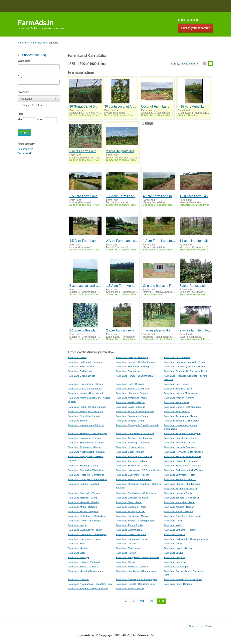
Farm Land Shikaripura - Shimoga (85, 411)
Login (181, 20)
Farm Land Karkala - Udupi (178, 388)
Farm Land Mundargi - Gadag (83, 465)
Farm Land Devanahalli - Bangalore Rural (185, 371)
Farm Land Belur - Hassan (82, 367)
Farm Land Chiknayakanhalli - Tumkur (183, 470)
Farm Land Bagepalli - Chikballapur (86, 470)
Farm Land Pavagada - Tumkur (84, 493)
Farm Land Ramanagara (176, 566)
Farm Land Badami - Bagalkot (83, 484)
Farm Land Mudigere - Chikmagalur (182, 433)
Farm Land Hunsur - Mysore (178, 511)
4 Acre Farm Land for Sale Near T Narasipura (159, 196)
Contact (209, 626)
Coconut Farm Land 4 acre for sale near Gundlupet (157, 106)
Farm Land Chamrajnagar (129, 530)
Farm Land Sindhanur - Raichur (180, 530)
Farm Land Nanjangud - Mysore (132, 516)
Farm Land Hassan (126, 544)
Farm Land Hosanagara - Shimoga (86, 425)
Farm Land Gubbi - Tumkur (130, 452)
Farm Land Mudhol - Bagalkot (83, 511)
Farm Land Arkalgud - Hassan (179, 443)
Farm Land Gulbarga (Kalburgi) (84, 562)
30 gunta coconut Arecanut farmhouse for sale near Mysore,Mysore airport (120, 106)
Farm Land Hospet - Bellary (178, 548)
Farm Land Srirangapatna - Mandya (182, 465)
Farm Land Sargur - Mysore (130, 588)
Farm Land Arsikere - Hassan (179, 507)
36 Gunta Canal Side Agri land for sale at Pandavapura (85, 106)
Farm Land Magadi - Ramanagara (85, 571)
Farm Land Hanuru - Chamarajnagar (135, 376)
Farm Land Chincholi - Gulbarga (180, 461)
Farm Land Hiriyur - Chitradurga (84, 521)
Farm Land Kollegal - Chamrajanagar (135, 521)
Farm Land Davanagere (128, 371)
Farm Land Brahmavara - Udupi (132, 465)
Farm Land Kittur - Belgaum (178, 584)
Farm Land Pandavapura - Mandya (134, 456)
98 (142, 601)
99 (151, 601)
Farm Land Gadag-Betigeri (82, 376)
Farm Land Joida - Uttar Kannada (85, 388)
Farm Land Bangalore (175, 562)
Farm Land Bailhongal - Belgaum (85, 362)
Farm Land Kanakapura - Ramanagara (136, 571)
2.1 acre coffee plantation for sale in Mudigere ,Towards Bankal (85, 330)
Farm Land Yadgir (173, 525)
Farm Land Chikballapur (80, 371)
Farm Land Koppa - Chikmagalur (181, 393)
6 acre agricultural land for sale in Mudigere (85, 286)
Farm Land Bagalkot (174, 534)
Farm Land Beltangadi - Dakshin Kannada (137, 425)
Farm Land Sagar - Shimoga (130, 407)
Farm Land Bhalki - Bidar (129, 502)
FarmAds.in (36, 23)
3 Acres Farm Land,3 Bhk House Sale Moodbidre (85, 151)
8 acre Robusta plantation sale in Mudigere (196, 286)
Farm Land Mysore (126, 562)
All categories (25, 149)
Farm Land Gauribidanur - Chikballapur (136, 493)
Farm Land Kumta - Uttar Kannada (134, 479)
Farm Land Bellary (77, 357)
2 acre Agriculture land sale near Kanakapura (122, 330)
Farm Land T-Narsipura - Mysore (181, 416)
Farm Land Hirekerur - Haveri (131, 447)
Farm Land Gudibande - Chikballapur (135, 433)
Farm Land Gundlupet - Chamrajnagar (88, 479)
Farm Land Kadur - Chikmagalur (132, 388)
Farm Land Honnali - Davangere (180, 447)
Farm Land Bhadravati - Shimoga (133, 367)
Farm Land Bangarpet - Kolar (131, 507)
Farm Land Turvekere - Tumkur (132, 566)
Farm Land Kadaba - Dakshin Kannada (88, 588)
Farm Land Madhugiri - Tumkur (180, 479)
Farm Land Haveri (173, 521)
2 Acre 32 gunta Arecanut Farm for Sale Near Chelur (122, 151)
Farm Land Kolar (77, 544)
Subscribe (193, 20)
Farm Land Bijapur (173, 553)
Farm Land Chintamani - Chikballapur (87, 534)
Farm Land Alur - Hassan (177, 357)
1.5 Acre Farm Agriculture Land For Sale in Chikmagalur (122, 286)
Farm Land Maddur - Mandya (179, 398)
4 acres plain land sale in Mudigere (159, 330)
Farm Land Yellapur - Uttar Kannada (182, 456)
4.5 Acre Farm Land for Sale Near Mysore (85, 241)
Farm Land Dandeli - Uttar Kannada (182, 407)
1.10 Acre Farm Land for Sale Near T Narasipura (196, 196)
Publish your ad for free (196, 28)
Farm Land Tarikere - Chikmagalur (181, 498)
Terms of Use (196, 626)
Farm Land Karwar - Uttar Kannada (86, 393)
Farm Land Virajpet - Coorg (130, 421)
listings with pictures (33, 105)
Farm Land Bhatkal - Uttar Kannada (182, 484)
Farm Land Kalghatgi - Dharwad (132, 443)
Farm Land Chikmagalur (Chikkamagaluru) (186, 539)
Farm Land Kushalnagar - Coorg (180, 438)
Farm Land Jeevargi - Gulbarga (132, 461)
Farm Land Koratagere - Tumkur (85, 438)
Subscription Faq (34, 55)
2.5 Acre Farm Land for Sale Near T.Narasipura (85, 196)
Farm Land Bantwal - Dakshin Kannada (136, 362)
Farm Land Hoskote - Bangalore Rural (135, 584)
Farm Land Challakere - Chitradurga (182, 516)
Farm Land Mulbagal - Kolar (130, 511)
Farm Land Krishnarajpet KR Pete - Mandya (138, 470)
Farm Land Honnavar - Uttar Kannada (183, 452)
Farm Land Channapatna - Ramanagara (136, 579)
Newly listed (188, 64)
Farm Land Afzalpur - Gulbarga (132, 357)
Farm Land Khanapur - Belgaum (132, 393)
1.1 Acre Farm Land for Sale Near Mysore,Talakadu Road (122, 196)
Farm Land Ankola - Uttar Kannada (134, 438)
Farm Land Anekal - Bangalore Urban (183, 579)
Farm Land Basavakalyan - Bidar (85, 530)
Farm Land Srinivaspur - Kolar (179, 475)
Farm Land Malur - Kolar (176, 402)
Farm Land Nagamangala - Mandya (86, 452)
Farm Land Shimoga (78, 557)
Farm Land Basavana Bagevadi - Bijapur (185, 362)
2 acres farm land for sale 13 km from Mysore (196, 330)
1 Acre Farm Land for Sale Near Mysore (159, 241)
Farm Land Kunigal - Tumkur (179, 493)
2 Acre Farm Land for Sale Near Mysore (122, 241)
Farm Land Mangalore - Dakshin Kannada (137, 557)
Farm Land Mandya (78, 548)
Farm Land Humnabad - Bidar (179, 502)
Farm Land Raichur (126, 553)
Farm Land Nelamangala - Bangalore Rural (90, 584)
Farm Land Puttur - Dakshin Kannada (87, 407)
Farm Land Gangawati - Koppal (132, 539)
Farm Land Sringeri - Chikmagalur (181, 421)
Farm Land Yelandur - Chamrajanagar (87, 433)
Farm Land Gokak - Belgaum (131, 534)
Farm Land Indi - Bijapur (176, 384)
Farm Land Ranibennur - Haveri (84, 539)
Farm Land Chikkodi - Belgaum (132, 498)
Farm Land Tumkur (78, 421)
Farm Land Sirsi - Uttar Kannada (85, 416)
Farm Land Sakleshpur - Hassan (133, 475)
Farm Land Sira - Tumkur (177, 411)
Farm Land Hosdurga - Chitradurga (86, 475)
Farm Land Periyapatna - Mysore (85, 447)
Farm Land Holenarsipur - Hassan (85, 384)
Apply (24, 132)
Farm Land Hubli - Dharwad (130, 384)
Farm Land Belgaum (174, 557)
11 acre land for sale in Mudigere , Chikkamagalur (196, 241)
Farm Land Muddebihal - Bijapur (180, 488)
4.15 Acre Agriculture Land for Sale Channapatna (194, 106)
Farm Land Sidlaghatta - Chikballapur (87, 516)
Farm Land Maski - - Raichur (131, 402)
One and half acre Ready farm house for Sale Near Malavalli (159, 286)
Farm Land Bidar (77, 553)
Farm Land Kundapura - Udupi (132, 398)
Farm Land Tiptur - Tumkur (130, 525)
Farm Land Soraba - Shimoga (83, 566)
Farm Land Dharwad (79, 579)
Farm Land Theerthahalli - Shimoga (86, 443)
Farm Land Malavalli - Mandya (84, 502)
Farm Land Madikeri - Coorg (82, 498)
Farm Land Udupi (173, 544)
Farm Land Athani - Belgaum (83, 507)
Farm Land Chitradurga (128, 548)
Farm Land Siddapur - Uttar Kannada (135, 411)
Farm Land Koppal (77, 525)
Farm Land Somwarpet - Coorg (132, 416)
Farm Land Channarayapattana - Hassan (185, 367)
